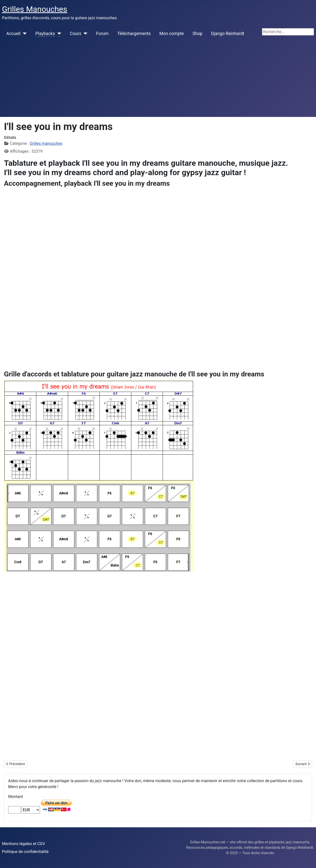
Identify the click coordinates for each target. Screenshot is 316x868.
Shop (197, 34)
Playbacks (45, 34)
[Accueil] (24, 34)
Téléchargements (134, 34)
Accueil (13, 34)
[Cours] (84, 34)
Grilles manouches (46, 143)
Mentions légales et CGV (23, 844)
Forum (102, 34)
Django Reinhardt (228, 34)
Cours (76, 34)
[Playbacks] (58, 34)
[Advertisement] (158, 80)
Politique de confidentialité (25, 852)
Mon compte (172, 34)
